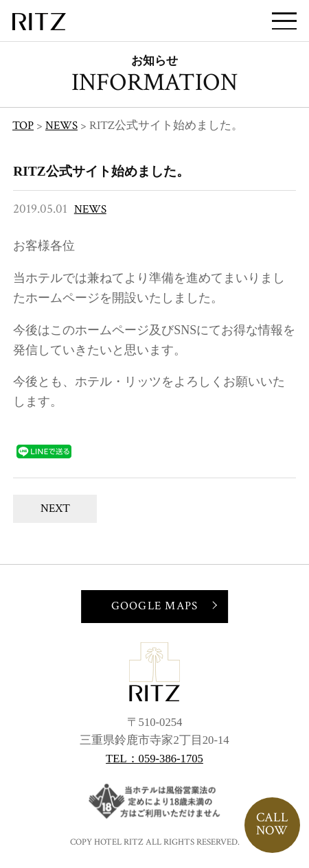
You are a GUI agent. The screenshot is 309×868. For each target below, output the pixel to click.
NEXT (55, 508)
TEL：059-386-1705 (154, 759)
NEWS (90, 209)
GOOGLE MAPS (154, 606)
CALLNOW (272, 824)
